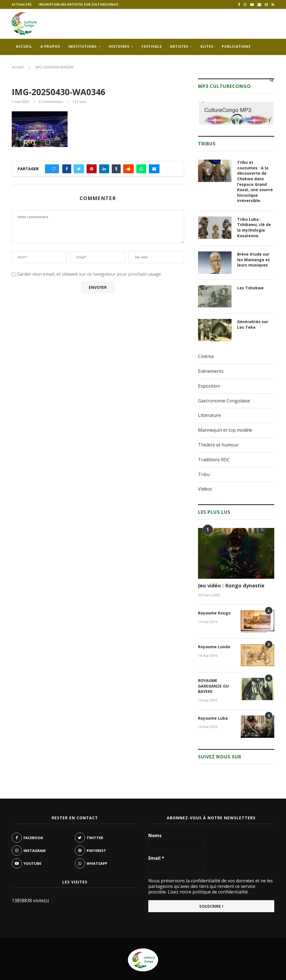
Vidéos (205, 489)
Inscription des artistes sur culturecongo (78, 4)
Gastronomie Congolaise (224, 401)
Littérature (209, 415)
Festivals (152, 46)
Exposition (209, 386)
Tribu (204, 474)
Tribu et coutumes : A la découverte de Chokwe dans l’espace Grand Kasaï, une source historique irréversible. (255, 181)
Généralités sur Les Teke (253, 324)
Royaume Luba (213, 718)
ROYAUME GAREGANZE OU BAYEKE (213, 686)
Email (156, 858)
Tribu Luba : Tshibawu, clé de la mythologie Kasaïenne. (254, 227)
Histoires (119, 46)
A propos (50, 46)
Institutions (83, 46)
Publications (236, 46)
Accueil (24, 46)
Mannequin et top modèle (225, 430)
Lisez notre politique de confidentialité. (208, 892)
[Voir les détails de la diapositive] (236, 113)
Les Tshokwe (250, 288)
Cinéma (206, 356)
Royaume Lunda (214, 647)
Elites (207, 46)
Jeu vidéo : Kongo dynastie (231, 585)
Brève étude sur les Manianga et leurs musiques (253, 260)
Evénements (211, 371)
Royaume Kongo (214, 613)
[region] (236, 113)
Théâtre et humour (218, 445)
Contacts (26, 63)
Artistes (179, 46)
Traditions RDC (214, 460)
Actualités (22, 4)
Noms (155, 835)
